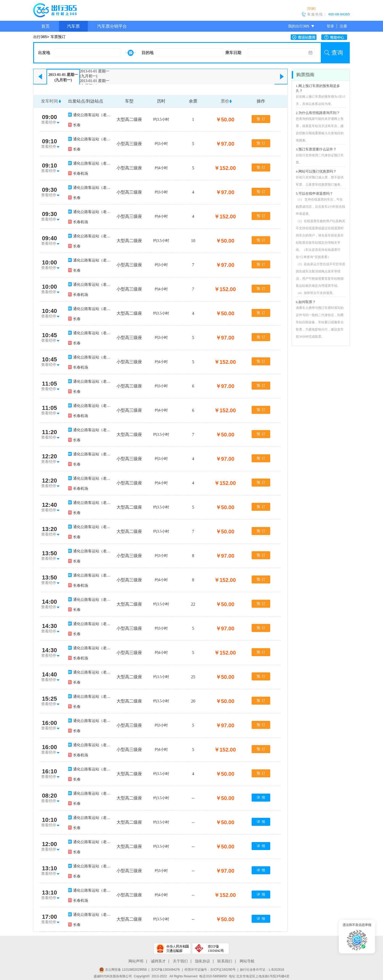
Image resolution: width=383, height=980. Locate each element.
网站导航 (247, 961)
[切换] (311, 9)
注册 (343, 26)
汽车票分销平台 (112, 26)
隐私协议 (203, 961)
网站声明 (136, 961)
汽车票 (73, 26)
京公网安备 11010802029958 (123, 970)
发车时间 (49, 101)
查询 (337, 53)
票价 (225, 101)
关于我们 (180, 961)
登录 (330, 26)
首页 (45, 26)
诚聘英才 (158, 961)
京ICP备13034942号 (166, 970)
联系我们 (225, 961)
